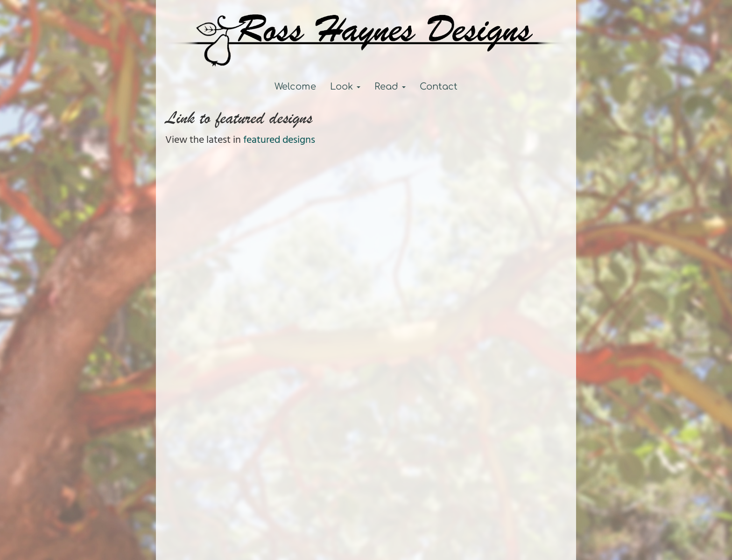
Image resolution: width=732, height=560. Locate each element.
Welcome (295, 87)
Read (390, 87)
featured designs (279, 140)
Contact (439, 87)
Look (345, 87)
